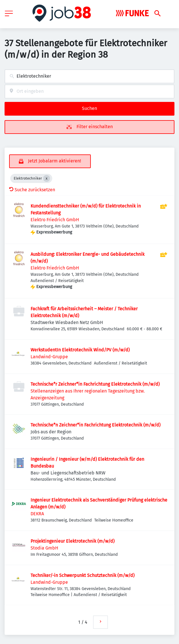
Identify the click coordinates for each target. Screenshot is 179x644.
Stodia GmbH (44, 548)
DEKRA (37, 514)
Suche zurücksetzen (32, 190)
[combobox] (89, 76)
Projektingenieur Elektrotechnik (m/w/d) (73, 541)
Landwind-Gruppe (49, 357)
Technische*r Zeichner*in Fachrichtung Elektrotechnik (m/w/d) (95, 384)
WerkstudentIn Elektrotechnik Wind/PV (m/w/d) (80, 350)
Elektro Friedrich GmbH (55, 220)
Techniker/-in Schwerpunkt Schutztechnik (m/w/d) (83, 575)
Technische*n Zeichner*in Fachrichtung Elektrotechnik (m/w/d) (95, 425)
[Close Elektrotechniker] (47, 178)
